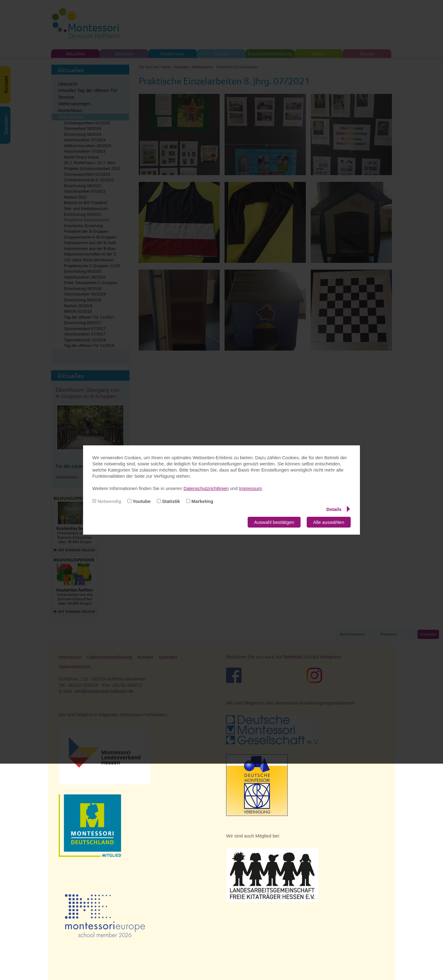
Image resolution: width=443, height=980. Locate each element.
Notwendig (107, 501)
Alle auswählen (329, 522)
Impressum (250, 488)
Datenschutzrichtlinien (206, 488)
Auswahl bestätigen (274, 522)
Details (338, 509)
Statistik (169, 501)
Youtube (139, 501)
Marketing (200, 501)
